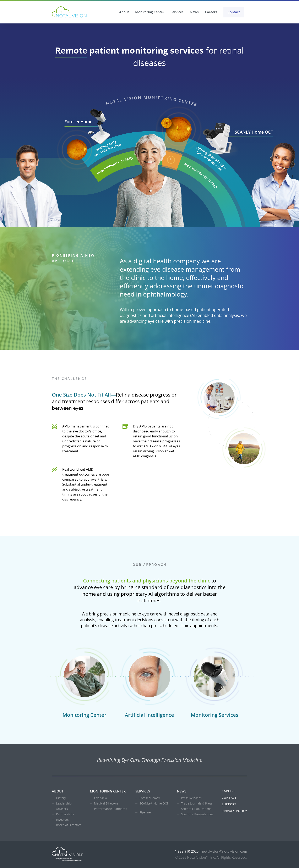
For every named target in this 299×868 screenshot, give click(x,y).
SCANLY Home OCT (154, 803)
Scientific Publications (196, 809)
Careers (211, 12)
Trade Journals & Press (197, 803)
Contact (234, 12)
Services (177, 12)
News (194, 12)
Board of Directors (69, 825)
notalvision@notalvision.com (225, 851)
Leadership (64, 803)
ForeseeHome (150, 798)
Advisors (62, 809)
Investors (62, 820)
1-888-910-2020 (187, 851)
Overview (100, 798)
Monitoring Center (150, 12)
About (124, 12)
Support (229, 804)
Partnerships (65, 814)
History (61, 798)
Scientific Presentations (197, 814)
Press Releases (191, 798)
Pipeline (145, 812)
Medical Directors (106, 803)
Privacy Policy (234, 811)
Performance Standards (111, 809)
